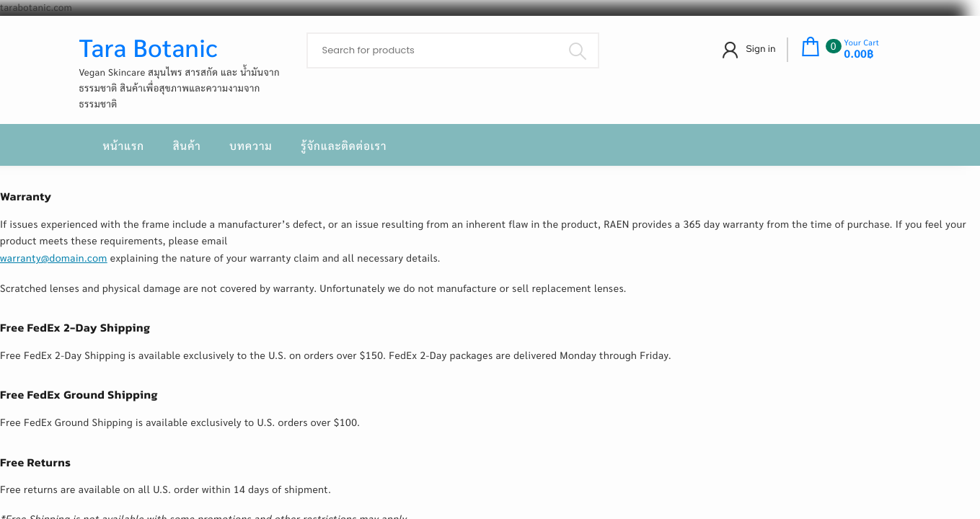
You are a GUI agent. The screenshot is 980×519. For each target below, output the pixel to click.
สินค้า (187, 146)
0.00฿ (859, 54)
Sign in (761, 49)
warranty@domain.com (54, 258)
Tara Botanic (149, 47)
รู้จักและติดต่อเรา (344, 146)
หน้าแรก (124, 146)
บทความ (251, 146)
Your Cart (862, 42)
